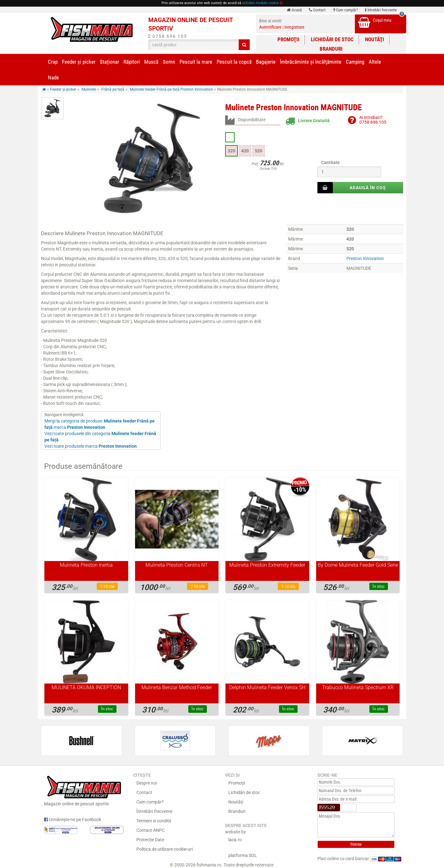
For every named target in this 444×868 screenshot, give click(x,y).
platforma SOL (243, 855)
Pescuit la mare (196, 62)
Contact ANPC (151, 830)
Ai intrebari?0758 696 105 (373, 120)
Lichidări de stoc (332, 39)
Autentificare (270, 27)
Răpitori (132, 62)
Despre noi (147, 783)
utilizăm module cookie (260, 3)
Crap (53, 62)
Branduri (331, 49)
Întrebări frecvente (381, 10)
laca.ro (235, 840)
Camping (355, 62)
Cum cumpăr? (345, 10)
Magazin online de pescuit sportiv (84, 790)
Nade (53, 77)
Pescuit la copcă (234, 62)
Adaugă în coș (368, 188)
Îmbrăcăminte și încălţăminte (311, 62)
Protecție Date (150, 840)
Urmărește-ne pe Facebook (73, 820)
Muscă (151, 62)
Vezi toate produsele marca (91, 446)
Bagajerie (266, 62)
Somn (169, 62)
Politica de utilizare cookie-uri (165, 849)
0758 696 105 (168, 36)
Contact (317, 10)
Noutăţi (375, 39)
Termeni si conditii (154, 821)
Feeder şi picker (79, 62)
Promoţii (288, 39)
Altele (375, 62)
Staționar (109, 62)
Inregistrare (294, 27)
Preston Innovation (365, 258)
